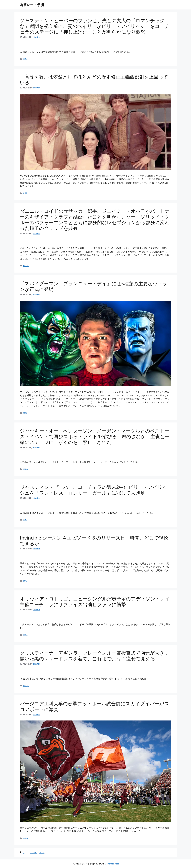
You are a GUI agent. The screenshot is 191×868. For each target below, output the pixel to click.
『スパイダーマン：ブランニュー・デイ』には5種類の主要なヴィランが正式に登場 (94, 286)
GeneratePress (112, 864)
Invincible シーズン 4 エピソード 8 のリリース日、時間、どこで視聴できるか (94, 541)
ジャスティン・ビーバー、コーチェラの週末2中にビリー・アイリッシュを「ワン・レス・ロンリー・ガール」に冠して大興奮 (94, 490)
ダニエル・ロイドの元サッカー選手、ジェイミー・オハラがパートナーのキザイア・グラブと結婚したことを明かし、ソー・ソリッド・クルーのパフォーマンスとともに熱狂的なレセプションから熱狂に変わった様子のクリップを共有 (95, 220)
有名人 (26, 59)
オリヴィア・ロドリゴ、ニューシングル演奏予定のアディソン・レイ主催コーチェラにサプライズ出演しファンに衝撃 (95, 601)
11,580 (34, 852)
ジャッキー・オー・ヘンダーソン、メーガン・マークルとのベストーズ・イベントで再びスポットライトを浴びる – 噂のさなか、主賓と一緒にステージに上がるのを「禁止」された (95, 436)
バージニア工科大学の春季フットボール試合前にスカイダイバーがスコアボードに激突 (94, 706)
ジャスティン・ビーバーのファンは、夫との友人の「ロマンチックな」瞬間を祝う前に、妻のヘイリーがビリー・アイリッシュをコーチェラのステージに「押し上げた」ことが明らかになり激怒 (95, 26)
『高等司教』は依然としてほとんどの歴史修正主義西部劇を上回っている (94, 80)
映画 (25, 193)
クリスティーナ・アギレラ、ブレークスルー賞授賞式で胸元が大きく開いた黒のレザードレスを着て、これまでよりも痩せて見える (94, 656)
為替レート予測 (32, 5)
